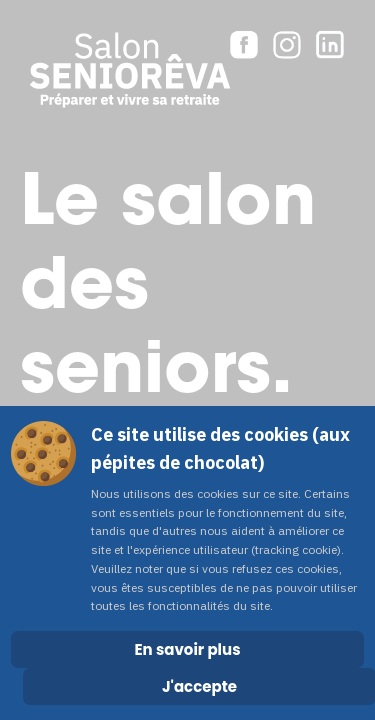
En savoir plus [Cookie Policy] (187, 649)
